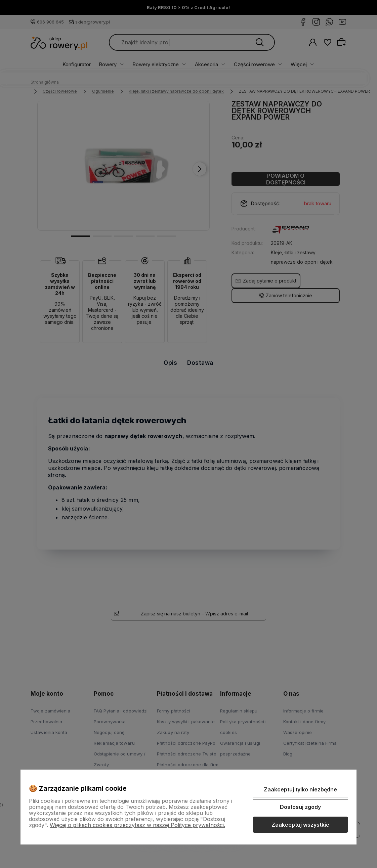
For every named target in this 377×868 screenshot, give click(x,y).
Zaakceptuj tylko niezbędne (300, 789)
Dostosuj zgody (300, 807)
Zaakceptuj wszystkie (300, 825)
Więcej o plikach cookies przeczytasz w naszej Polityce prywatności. (137, 825)
